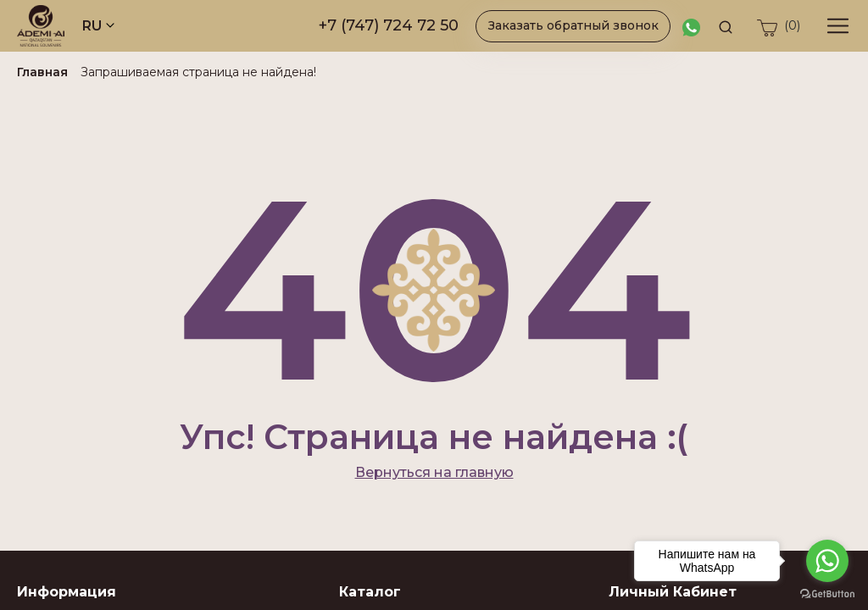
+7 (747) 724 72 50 (389, 25)
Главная (42, 72)
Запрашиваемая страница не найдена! (198, 72)
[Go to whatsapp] (827, 561)
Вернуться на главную (434, 472)
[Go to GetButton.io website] (827, 593)
